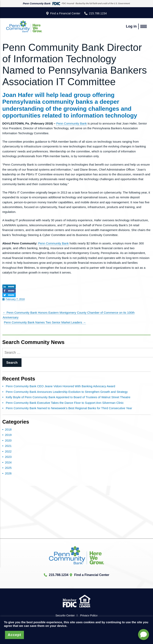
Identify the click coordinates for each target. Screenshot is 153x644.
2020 (8, 440)
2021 (8, 446)
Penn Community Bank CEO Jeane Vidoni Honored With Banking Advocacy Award (60, 386)
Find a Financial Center (65, 13)
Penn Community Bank (71, 123)
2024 (8, 462)
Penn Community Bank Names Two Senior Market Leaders (45, 322)
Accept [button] (14, 635)
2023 (8, 457)
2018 (8, 429)
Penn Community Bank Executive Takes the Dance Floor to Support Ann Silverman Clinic (65, 403)
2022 (8, 451)
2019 (8, 435)
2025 (8, 468)
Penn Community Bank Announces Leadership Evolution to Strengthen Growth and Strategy (67, 392)
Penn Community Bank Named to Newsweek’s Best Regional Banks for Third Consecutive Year (69, 408)
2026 (8, 473)
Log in (131, 26)
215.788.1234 (98, 13)
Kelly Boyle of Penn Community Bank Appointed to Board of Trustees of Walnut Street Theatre (68, 397)
